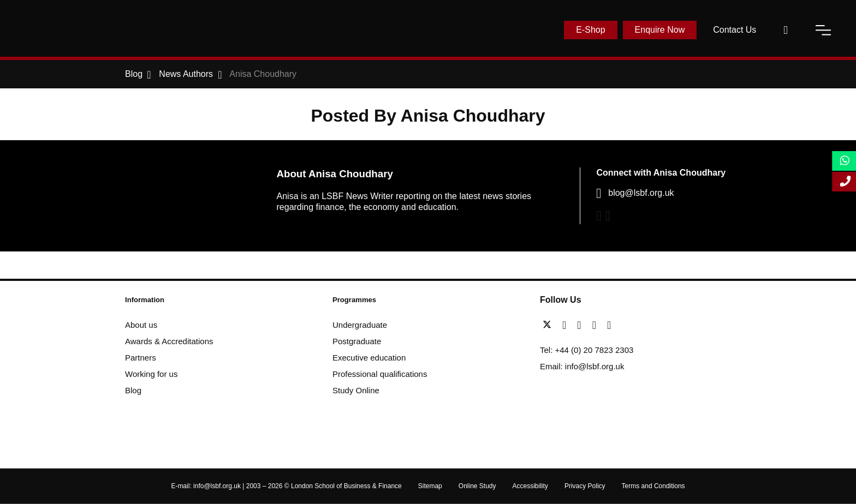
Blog (133, 390)
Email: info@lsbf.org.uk (582, 366)
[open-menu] (823, 30)
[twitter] (550, 325)
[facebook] (567, 325)
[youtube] (597, 325)
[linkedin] (582, 325)
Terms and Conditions (653, 486)
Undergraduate (360, 325)
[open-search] (786, 30)
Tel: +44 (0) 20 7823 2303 (587, 350)
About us (141, 325)
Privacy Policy (585, 486)
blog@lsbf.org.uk (641, 193)
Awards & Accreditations (169, 341)
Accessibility (530, 486)
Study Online (356, 390)
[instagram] (609, 325)
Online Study (477, 486)
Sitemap (430, 486)
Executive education (369, 358)
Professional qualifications (380, 374)
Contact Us (735, 30)
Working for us (151, 374)
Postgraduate (357, 341)
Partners (141, 358)
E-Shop (590, 30)
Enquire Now (660, 30)
